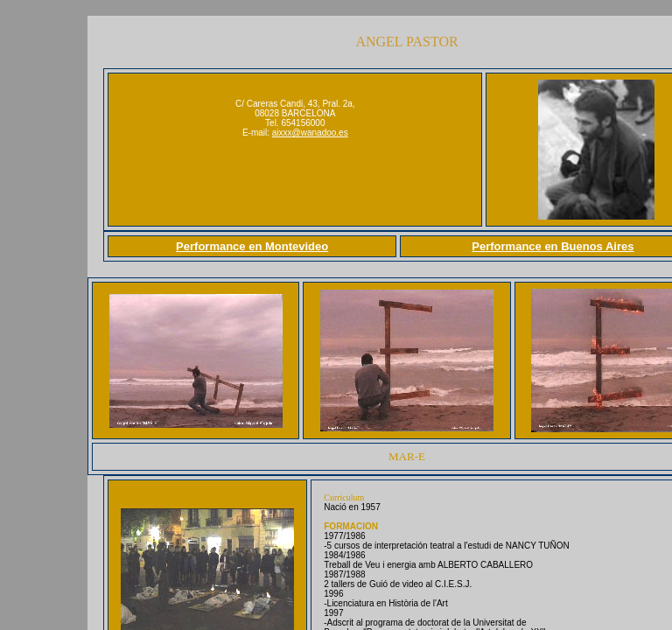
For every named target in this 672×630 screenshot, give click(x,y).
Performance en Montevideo (252, 246)
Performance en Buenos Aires (553, 246)
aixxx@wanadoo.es (310, 133)
